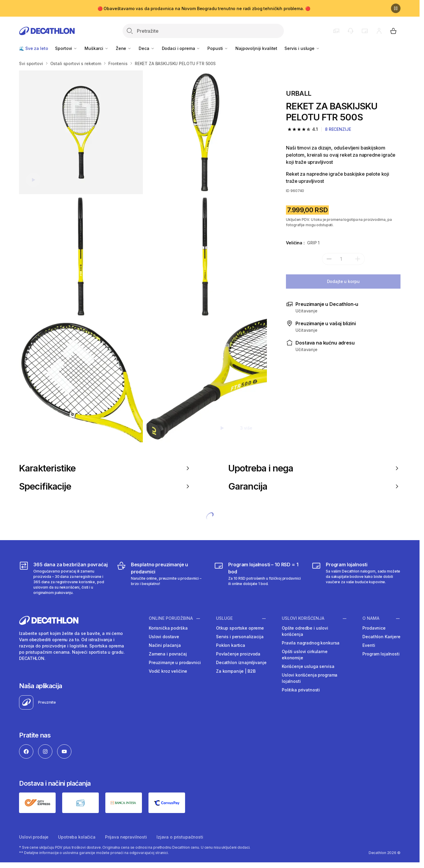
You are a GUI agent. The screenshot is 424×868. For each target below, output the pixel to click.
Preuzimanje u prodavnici (175, 662)
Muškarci (97, 48)
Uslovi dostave (164, 637)
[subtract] (329, 259)
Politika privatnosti (301, 690)
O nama (371, 618)
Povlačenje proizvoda (238, 654)
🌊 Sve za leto (33, 48)
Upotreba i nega (314, 468)
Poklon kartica (231, 645)
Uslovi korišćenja (303, 618)
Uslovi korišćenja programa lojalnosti (310, 678)
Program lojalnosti (381, 654)
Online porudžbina (171, 618)
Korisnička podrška (168, 628)
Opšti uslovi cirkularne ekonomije (305, 655)
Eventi (369, 645)
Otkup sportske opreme (240, 628)
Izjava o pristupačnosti (180, 837)
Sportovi (66, 48)
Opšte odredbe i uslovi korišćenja (305, 631)
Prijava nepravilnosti (126, 837)
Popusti (218, 48)
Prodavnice (374, 628)
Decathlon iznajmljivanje (241, 662)
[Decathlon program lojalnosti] (356, 578)
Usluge (224, 618)
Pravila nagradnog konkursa (311, 643)
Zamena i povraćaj (168, 654)
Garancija (314, 486)
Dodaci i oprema (181, 48)
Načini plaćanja (165, 645)
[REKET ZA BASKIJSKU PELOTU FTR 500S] (81, 132)
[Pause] (396, 8)
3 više (246, 428)
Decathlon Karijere (381, 637)
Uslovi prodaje (34, 837)
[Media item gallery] (143, 256)
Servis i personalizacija (240, 637)
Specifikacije (105, 486)
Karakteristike (105, 468)
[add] (358, 259)
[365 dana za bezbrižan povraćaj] (64, 578)
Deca (147, 48)
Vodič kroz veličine (168, 671)
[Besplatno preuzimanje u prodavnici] (161, 578)
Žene (124, 48)
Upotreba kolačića (77, 837)
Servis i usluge (302, 48)
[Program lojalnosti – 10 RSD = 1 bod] (258, 578)
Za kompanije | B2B (236, 671)
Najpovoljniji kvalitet (256, 48)
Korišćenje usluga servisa (308, 666)
